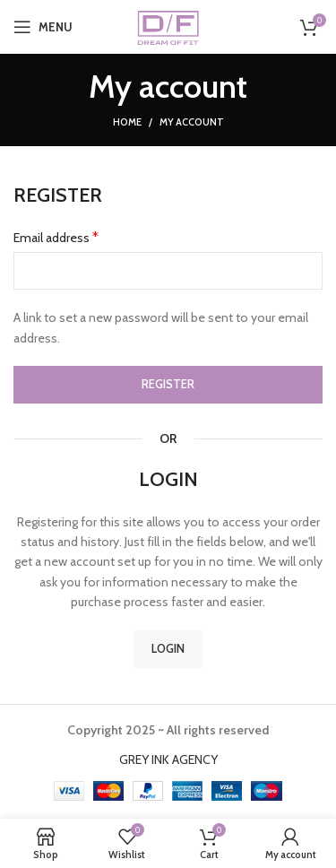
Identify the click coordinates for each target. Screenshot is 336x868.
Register (168, 384)
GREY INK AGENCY (168, 759)
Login (168, 648)
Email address (56, 237)
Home (127, 122)
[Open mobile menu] (43, 27)
